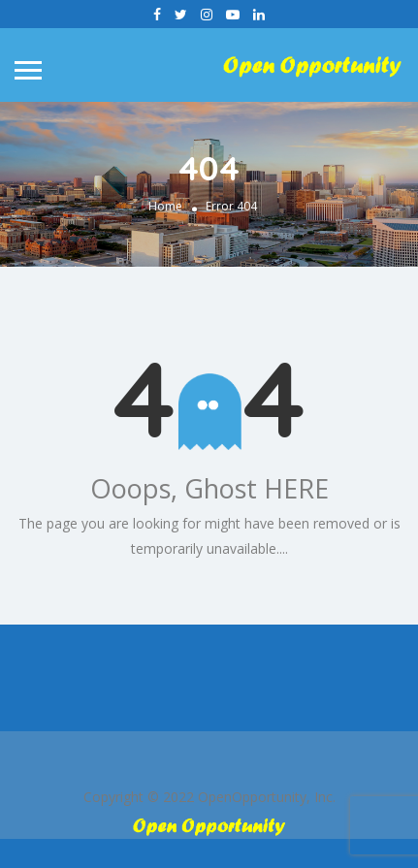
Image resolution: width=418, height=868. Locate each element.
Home (165, 206)
